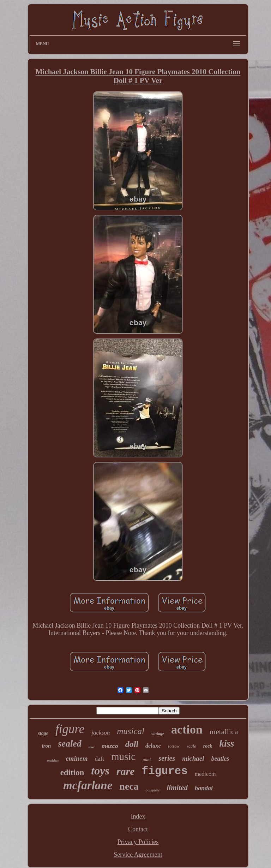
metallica (224, 732)
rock (208, 746)
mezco (110, 746)
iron (47, 746)
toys (100, 771)
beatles (220, 759)
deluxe (153, 746)
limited (177, 788)
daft (99, 759)
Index (138, 816)
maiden (53, 760)
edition (72, 773)
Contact (138, 829)
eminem (77, 758)
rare (126, 771)
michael (193, 758)
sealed (70, 744)
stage (43, 733)
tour (92, 747)
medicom (205, 774)
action (187, 729)
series (167, 758)
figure (70, 729)
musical (131, 731)
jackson (101, 733)
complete (153, 790)
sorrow (174, 746)
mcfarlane (88, 785)
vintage (158, 734)
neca (129, 786)
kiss (227, 743)
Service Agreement (138, 855)
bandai (204, 788)
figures (165, 771)
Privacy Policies (138, 842)
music (123, 756)
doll (132, 744)
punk (147, 759)
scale (191, 746)
